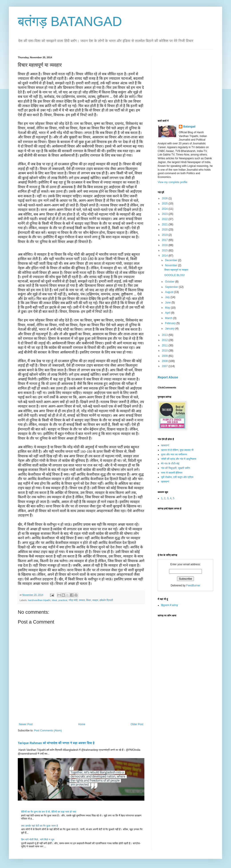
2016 (165, 245)
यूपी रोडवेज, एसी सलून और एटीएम (177, 477)
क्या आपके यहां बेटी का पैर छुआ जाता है (39, 826)
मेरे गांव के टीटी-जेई (170, 464)
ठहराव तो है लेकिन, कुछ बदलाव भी (177, 450)
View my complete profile (172, 182)
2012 (165, 340)
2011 (165, 345)
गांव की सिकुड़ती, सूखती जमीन (176, 468)
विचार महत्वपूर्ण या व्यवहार (176, 270)
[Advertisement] (191, 84)
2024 (165, 209)
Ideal (54, 600)
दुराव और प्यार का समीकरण (174, 454)
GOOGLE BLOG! (175, 275)
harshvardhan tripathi (39, 600)
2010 (165, 351)
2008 (165, 361)
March (169, 318)
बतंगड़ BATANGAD (70, 21)
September (172, 287)
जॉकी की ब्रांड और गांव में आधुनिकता (179, 459)
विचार (89, 600)
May (168, 308)
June (168, 303)
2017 (165, 240)
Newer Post (26, 724)
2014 (165, 256)
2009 (165, 356)
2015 (165, 250)
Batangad (189, 127)
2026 (165, 198)
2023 (165, 214)
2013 (165, 335)
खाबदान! (165, 445)
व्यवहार (95, 600)
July (168, 297)
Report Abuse (168, 377)
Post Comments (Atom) (48, 731)
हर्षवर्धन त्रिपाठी (106, 600)
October (170, 282)
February (171, 323)
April (168, 313)
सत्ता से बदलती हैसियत (172, 473)
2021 (165, 224)
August (170, 292)
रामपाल (82, 600)
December (172, 260)
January (170, 329)
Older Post (137, 724)
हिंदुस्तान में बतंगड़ (169, 605)
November (172, 265)
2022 (165, 219)
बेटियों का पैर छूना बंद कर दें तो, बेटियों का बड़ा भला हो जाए (49, 812)
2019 (165, 235)
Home (82, 724)
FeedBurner (193, 585)
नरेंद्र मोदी (73, 600)
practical (63, 600)
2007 (165, 366)
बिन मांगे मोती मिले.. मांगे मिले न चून (38, 840)
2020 (165, 230)
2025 (165, 204)
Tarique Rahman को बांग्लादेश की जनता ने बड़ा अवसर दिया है (56, 743)
